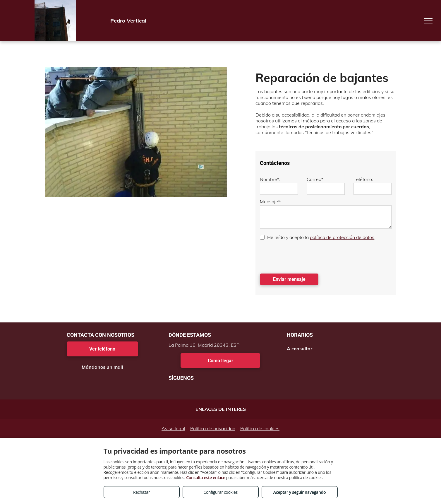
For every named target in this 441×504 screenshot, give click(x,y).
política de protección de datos (342, 237)
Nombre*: (270, 179)
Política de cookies (260, 428)
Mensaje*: (271, 201)
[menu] (428, 21)
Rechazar (141, 492)
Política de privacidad (213, 428)
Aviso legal (173, 428)
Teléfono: (363, 179)
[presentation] (304, 256)
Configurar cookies (221, 492)
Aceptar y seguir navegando (300, 492)
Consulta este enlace (206, 477)
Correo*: (316, 179)
